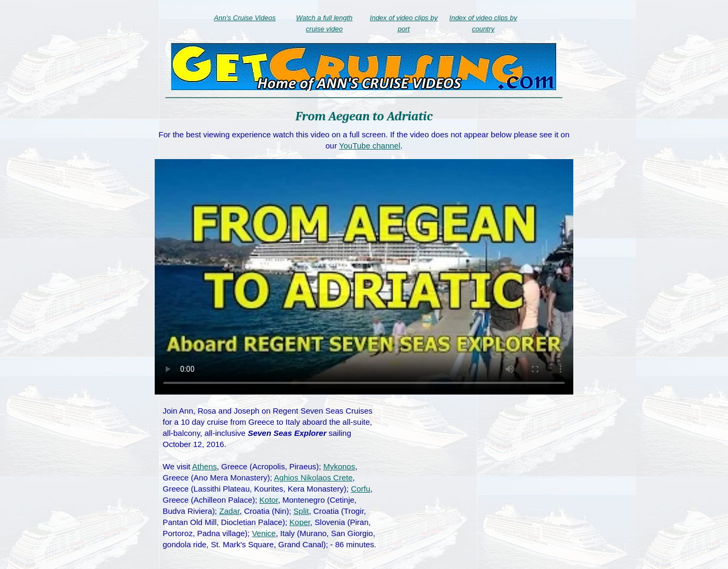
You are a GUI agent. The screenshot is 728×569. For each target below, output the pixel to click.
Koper (300, 522)
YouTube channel (370, 146)
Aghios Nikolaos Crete (313, 478)
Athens (205, 466)
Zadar (229, 511)
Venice (264, 533)
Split (301, 511)
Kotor (269, 500)
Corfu (361, 489)
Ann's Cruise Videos (245, 18)
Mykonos (339, 466)
